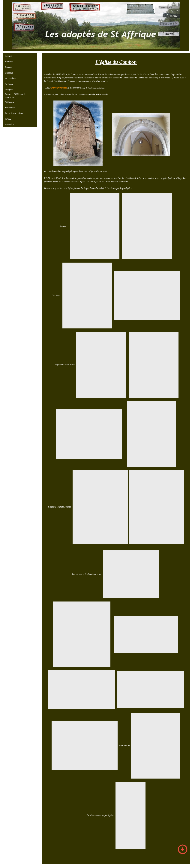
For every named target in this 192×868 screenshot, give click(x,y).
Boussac (9, 67)
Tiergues (9, 90)
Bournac (9, 62)
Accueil (9, 56)
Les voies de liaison (14, 113)
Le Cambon (10, 78)
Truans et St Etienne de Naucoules (16, 96)
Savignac (9, 84)
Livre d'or (9, 124)
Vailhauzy (10, 102)
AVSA (8, 119)
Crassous (9, 73)
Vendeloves (10, 108)
